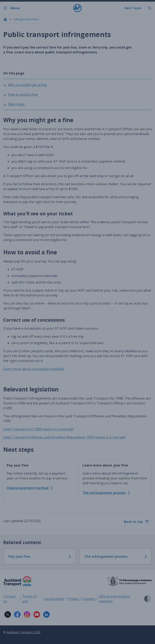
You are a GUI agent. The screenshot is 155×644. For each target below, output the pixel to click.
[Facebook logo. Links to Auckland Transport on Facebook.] (17, 614)
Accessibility (55, 599)
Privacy (73, 599)
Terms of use (30, 599)
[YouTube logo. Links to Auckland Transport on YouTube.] (37, 614)
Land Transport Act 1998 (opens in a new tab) (38, 429)
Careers (89, 599)
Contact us (9, 599)
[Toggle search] (150, 8)
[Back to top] (137, 522)
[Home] (77, 8)
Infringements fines (26, 19)
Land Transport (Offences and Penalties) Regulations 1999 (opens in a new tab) (64, 437)
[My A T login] (133, 8)
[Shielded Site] (147, 599)
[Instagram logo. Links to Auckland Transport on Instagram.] (27, 614)
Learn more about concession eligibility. (34, 369)
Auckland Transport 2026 (24, 632)
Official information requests (114, 599)
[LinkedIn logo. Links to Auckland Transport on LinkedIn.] (46, 614)
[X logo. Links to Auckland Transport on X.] (8, 614)
